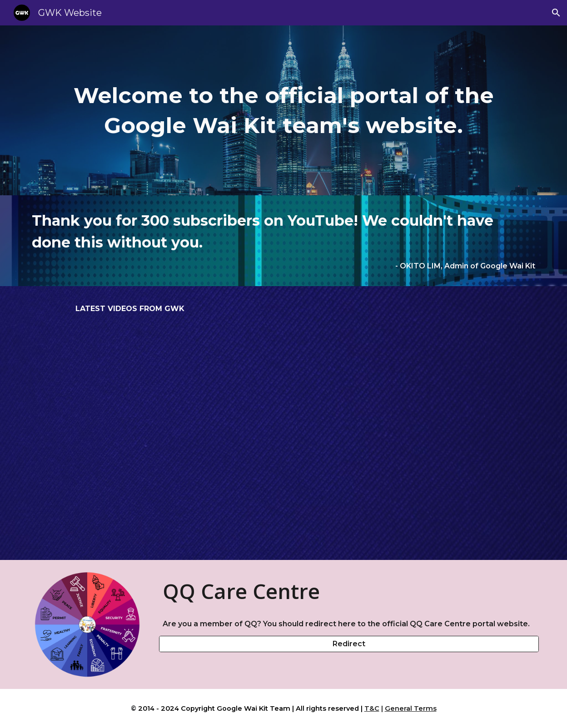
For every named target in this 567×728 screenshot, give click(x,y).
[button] (556, 13)
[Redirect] (349, 644)
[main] (283, 110)
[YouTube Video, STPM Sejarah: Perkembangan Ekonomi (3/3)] (283, 435)
